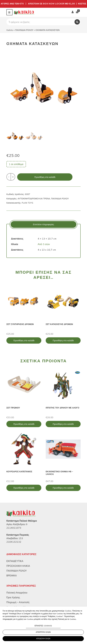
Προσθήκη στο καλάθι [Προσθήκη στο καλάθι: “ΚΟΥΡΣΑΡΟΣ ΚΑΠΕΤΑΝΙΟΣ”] (24, 488)
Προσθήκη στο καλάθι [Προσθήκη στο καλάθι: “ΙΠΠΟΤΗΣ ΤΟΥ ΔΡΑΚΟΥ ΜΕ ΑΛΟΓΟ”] (63, 424)
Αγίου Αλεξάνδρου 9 (17, 524)
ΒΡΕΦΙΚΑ (12, 575)
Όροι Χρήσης (13, 597)
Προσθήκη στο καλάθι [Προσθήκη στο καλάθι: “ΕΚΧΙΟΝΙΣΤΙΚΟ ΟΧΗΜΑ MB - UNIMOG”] (63, 488)
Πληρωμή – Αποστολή (18, 602)
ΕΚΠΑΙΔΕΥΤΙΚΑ (15, 561)
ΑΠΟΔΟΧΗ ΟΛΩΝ (43, 639)
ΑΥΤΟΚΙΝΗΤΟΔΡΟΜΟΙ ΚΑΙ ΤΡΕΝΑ (34, 199)
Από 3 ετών (44, 244)
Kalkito (10, 30)
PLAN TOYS (27, 203)
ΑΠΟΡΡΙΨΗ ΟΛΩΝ (43, 632)
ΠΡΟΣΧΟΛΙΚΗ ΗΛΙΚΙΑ (18, 566)
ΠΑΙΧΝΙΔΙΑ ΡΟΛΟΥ (24, 30)
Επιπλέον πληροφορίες (44, 224)
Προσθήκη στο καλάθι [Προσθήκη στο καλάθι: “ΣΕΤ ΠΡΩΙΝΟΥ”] (24, 424)
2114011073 (14, 528)
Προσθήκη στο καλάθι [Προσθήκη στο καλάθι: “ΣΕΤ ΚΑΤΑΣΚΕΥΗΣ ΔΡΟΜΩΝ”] (63, 340)
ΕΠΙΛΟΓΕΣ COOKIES (43, 626)
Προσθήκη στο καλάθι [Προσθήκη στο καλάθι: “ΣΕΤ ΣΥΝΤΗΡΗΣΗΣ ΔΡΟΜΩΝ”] (24, 340)
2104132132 (14, 542)
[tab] (43, 224)
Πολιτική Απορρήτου (17, 593)
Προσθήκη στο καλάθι (45, 177)
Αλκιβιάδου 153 (15, 538)
